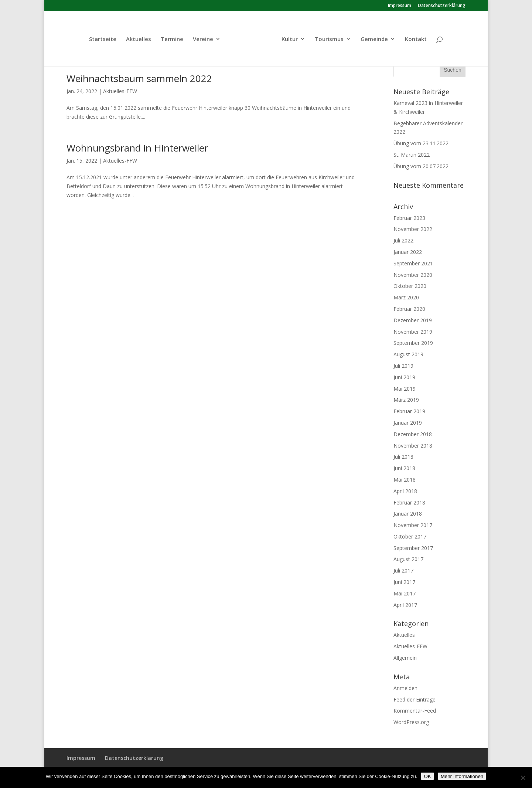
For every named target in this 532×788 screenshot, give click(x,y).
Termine (172, 39)
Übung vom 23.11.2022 (421, 143)
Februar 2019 (409, 411)
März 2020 (406, 297)
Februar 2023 (409, 218)
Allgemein (405, 658)
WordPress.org (411, 722)
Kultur (290, 39)
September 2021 (413, 263)
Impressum (400, 6)
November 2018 (413, 446)
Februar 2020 (409, 309)
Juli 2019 (403, 366)
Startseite (103, 39)
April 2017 (405, 605)
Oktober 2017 (410, 536)
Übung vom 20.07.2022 (421, 166)
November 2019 (413, 332)
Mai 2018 (405, 480)
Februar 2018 (409, 502)
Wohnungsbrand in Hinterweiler (137, 148)
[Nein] (523, 778)
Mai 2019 (405, 389)
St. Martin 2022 (412, 155)
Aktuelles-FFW (120, 91)
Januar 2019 (408, 423)
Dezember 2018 (413, 434)
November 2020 (413, 275)
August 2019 (408, 354)
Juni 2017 (404, 582)
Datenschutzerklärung (442, 6)
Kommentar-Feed (415, 711)
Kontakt (416, 39)
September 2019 (413, 343)
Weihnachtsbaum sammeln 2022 (139, 78)
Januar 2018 (408, 514)
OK (427, 776)
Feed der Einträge (415, 699)
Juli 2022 (403, 240)
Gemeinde (374, 39)
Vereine (203, 39)
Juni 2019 (404, 377)
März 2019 (406, 400)
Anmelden (405, 688)
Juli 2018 (403, 457)
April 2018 (405, 491)
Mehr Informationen (462, 776)
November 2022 (413, 229)
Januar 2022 (408, 252)
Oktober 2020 (410, 286)
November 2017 (413, 525)
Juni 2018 (404, 468)
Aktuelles (139, 39)
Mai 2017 (405, 593)
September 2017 (413, 548)
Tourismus (329, 39)
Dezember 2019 (413, 320)
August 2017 (408, 559)
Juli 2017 (403, 570)
